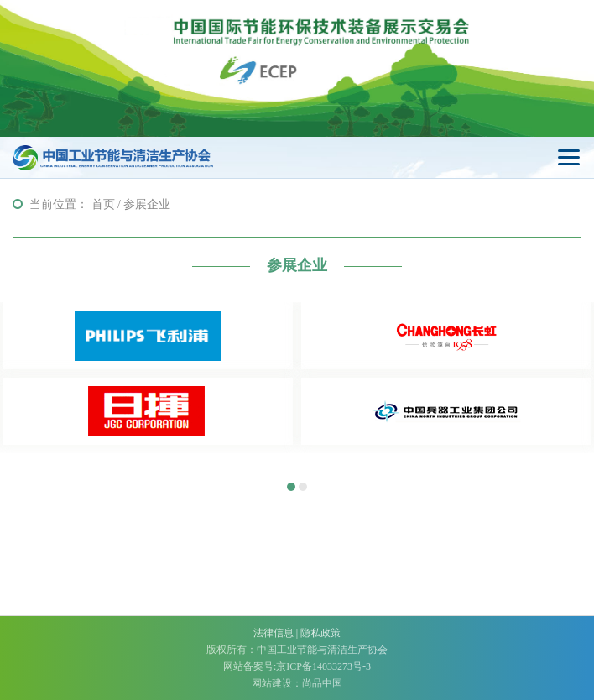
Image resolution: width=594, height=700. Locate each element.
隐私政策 (320, 633)
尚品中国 (322, 683)
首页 (103, 204)
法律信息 (274, 633)
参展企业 (147, 204)
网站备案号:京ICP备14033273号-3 (297, 666)
